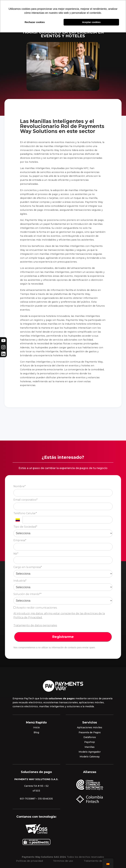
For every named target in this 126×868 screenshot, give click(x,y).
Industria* (20, 581)
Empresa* (20, 540)
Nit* (16, 554)
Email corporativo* (25, 500)
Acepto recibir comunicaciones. (35, 608)
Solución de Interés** (27, 594)
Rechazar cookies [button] (35, 22)
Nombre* (20, 486)
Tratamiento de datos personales (35, 625)
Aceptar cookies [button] (91, 22)
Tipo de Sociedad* (25, 527)
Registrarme (63, 637)
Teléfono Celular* (25, 513)
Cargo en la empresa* (28, 567)
